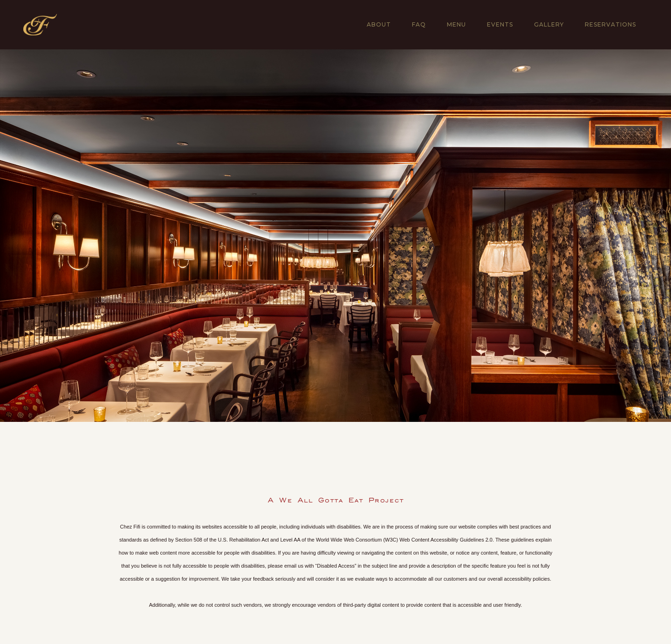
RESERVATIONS (610, 24)
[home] (40, 25)
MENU (456, 24)
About (379, 24)
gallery (549, 24)
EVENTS (500, 24)
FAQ (419, 24)
